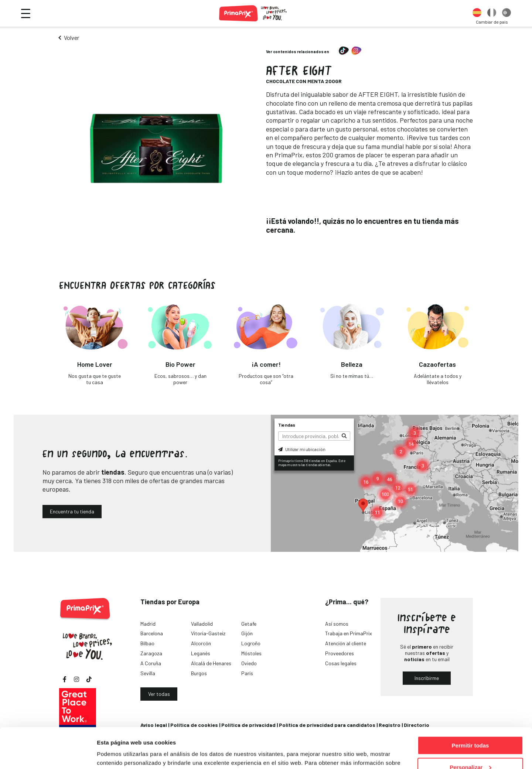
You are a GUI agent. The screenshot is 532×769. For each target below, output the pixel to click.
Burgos (199, 673)
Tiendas (287, 425)
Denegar (470, 751)
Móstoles (251, 653)
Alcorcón (201, 643)
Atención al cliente (346, 643)
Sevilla (148, 673)
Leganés (201, 653)
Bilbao (147, 643)
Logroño (251, 643)
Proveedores (340, 653)
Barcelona (152, 633)
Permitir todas (470, 708)
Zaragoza (151, 653)
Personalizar (470, 729)
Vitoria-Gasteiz (208, 633)
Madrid (148, 624)
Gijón (247, 633)
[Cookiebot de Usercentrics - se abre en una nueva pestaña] (48, 755)
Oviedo (249, 663)
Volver (71, 37)
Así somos (337, 624)
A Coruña (151, 663)
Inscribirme (427, 678)
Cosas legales (341, 663)
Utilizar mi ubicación (302, 449)
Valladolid (202, 624)
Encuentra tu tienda (72, 511)
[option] (477, 13)
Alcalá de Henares (211, 663)
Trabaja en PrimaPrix (349, 633)
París (247, 673)
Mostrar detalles (118, 754)
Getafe (249, 624)
